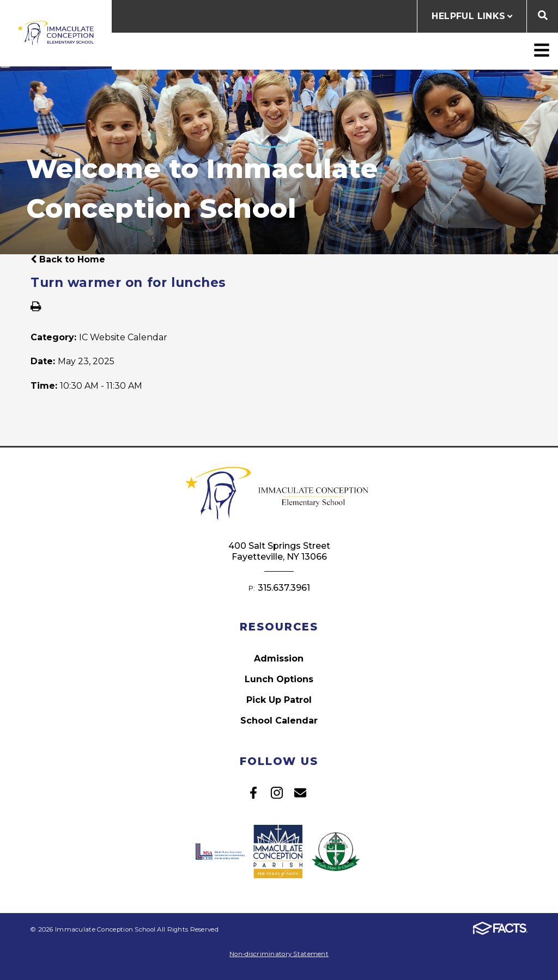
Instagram (277, 793)
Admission (279, 659)
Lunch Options (279, 679)
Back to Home (68, 259)
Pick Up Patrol (279, 700)
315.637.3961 (284, 588)
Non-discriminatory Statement (279, 954)
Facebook (253, 793)
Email (300, 793)
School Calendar (279, 721)
